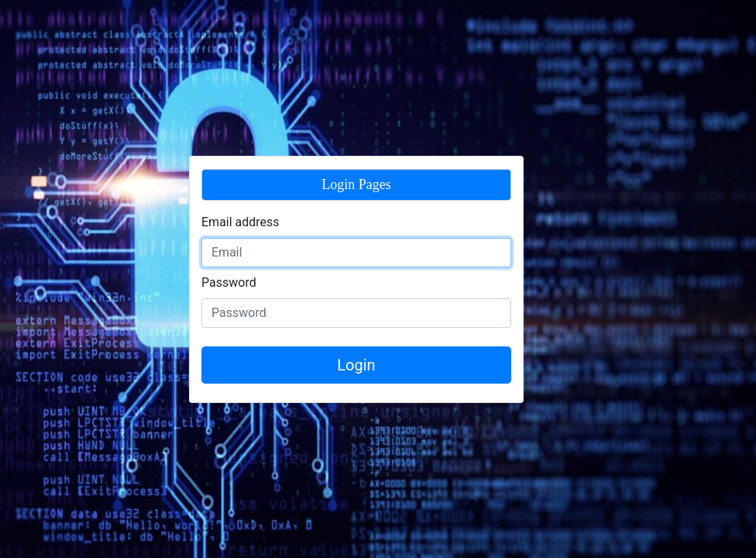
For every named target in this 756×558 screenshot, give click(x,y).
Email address (241, 222)
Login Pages (356, 184)
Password (229, 282)
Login (356, 365)
